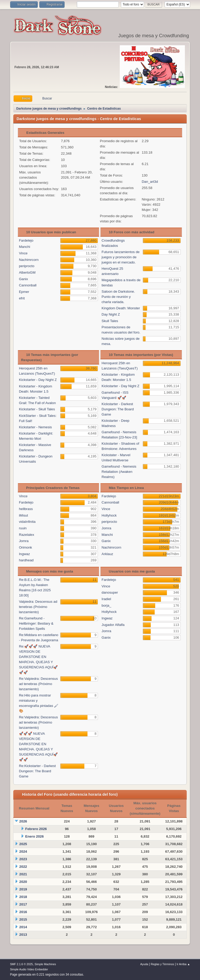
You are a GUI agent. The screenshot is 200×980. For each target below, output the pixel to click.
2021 (23, 874)
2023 (23, 859)
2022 (23, 867)
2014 (23, 927)
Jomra (24, 541)
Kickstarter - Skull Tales (37, 409)
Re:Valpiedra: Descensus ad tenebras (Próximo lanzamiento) (38, 684)
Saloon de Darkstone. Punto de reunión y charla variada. (118, 297)
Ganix (24, 279)
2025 (23, 844)
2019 (23, 889)
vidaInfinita (27, 522)
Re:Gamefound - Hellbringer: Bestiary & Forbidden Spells (36, 623)
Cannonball (28, 285)
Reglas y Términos (162, 964)
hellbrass (26, 509)
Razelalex (27, 535)
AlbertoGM (27, 272)
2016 (23, 912)
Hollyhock (109, 515)
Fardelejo (26, 240)
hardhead (26, 560)
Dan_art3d (150, 182)
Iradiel (106, 599)
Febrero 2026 (36, 829)
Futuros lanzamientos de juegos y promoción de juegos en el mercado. (121, 257)
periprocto (27, 266)
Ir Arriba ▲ (183, 964)
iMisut (24, 515)
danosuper (110, 592)
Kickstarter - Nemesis (36, 427)
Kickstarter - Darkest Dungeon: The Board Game (118, 409)
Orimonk (26, 547)
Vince (23, 253)
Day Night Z (111, 314)
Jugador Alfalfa (113, 625)
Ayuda (144, 964)
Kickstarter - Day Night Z (38, 380)
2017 (23, 904)
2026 (23, 821)
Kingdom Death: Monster (121, 308)
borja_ (106, 605)
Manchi (25, 247)
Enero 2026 (35, 836)
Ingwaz (24, 554)
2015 (23, 919)
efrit (22, 298)
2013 (23, 935)
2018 (23, 897)
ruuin (23, 528)
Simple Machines (45, 964)
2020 (23, 882)
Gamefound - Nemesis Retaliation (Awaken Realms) (119, 472)
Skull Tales (110, 321)
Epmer (24, 292)
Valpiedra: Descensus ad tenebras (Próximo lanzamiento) (38, 607)
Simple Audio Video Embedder (29, 969)
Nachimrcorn (29, 260)
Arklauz (107, 554)
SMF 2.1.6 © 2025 (21, 964)
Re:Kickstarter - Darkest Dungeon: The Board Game (37, 771)
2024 (23, 852)
